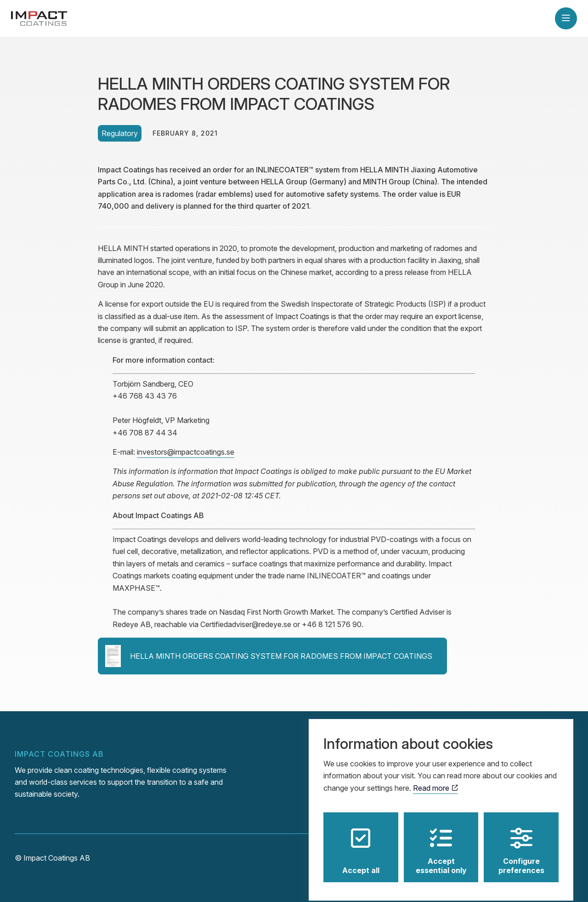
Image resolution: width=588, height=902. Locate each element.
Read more (435, 781)
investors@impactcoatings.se (186, 452)
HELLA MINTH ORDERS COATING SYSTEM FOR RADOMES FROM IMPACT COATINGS (269, 656)
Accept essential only (441, 844)
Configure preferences (521, 844)
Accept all (361, 844)
